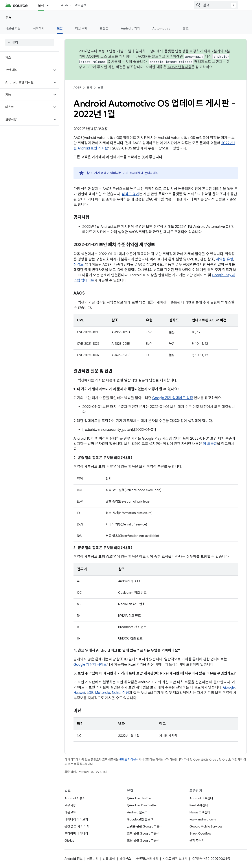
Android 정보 (74, 859)
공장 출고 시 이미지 (77, 826)
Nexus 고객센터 (200, 812)
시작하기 (39, 28)
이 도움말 (210, 444)
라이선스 (125, 859)
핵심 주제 (81, 28)
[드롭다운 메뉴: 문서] (50, 5)
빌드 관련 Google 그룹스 (143, 833)
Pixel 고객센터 (199, 805)
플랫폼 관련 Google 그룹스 (145, 826)
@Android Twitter (139, 798)
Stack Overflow (200, 833)
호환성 (104, 28)
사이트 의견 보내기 (175, 859)
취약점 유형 (225, 259)
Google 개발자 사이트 (90, 665)
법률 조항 (109, 859)
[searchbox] (30, 42)
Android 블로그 (137, 812)
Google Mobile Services (206, 826)
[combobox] (216, 5)
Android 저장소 (75, 798)
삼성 (126, 693)
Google (229, 687)
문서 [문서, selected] (41, 5)
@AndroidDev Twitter (142, 805)
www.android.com (203, 819)
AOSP (77, 88)
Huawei (79, 693)
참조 (186, 28)
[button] (26, 70)
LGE (90, 693)
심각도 (78, 265)
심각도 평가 (130, 194)
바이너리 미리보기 (76, 819)
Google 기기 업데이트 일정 (173, 398)
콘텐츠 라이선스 (129, 760)
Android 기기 (130, 28)
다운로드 (70, 812)
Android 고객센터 (201, 798)
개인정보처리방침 (147, 859)
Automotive (162, 28)
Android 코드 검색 (74, 5)
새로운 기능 (13, 28)
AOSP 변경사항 (179, 67)
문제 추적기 (197, 840)
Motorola (103, 693)
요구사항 (70, 805)
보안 (100, 88)
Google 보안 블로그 (140, 819)
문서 (8, 18)
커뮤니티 (93, 859)
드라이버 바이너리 (76, 833)
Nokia (116, 693)
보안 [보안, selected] (60, 28)
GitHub (69, 840)
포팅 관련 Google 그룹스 (143, 840)
